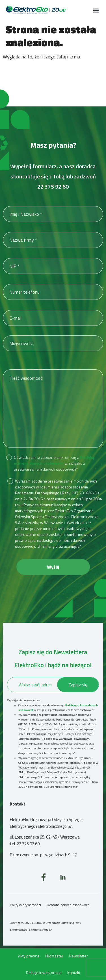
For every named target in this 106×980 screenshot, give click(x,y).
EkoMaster (54, 956)
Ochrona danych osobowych (68, 905)
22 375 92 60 (53, 186)
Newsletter (78, 956)
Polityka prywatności (25, 905)
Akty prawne (29, 956)
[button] (96, 10)
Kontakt (74, 973)
